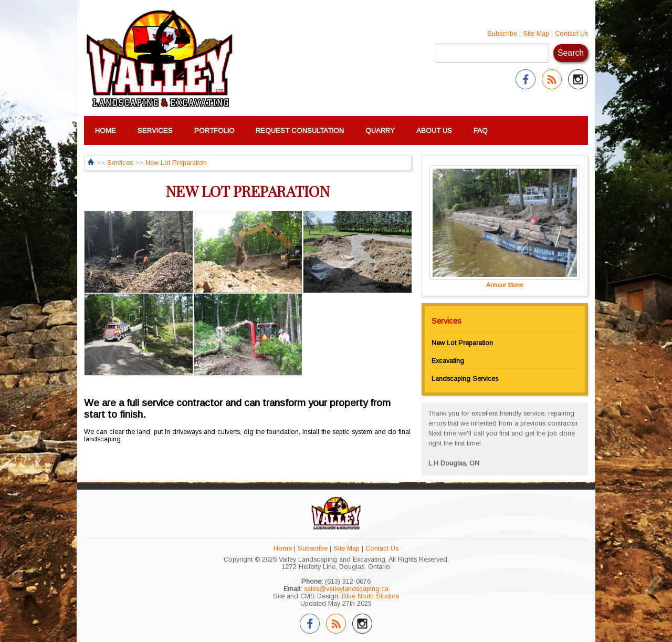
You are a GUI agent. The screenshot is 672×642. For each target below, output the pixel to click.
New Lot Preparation (176, 163)
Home (283, 548)
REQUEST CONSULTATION (300, 131)
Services (120, 163)
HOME (106, 131)
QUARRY (380, 131)
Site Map (536, 34)
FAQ (481, 131)
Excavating (448, 361)
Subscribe (502, 34)
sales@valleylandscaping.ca (346, 589)
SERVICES (155, 131)
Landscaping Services (465, 379)
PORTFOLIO (214, 131)
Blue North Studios (370, 596)
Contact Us (571, 34)
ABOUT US (434, 131)
